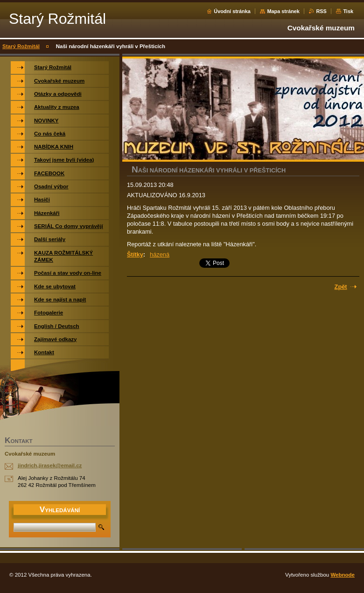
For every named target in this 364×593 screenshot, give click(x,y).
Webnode (343, 575)
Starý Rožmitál (21, 46)
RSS (321, 11)
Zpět (341, 287)
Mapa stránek (283, 11)
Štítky (135, 254)
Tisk (348, 11)
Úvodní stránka (232, 11)
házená (160, 254)
